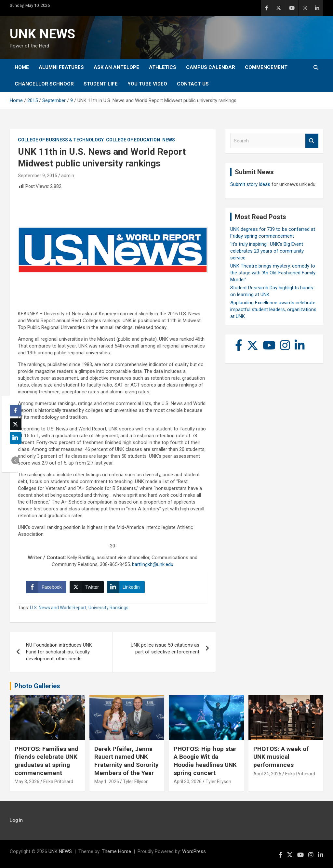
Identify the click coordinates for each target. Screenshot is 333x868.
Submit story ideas (250, 184)
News (169, 140)
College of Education (133, 140)
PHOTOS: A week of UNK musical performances (281, 757)
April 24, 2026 (267, 774)
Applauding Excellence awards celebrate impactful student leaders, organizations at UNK (273, 309)
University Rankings (108, 608)
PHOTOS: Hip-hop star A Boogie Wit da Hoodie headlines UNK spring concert (205, 761)
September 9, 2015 (38, 176)
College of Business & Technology (61, 140)
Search (312, 141)
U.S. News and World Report (58, 608)
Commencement (266, 67)
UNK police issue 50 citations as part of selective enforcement (165, 648)
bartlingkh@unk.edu (153, 564)
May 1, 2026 (107, 782)
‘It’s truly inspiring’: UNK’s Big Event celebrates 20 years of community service (267, 251)
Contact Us (193, 84)
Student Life (101, 84)
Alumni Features (61, 67)
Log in (16, 820)
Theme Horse (116, 851)
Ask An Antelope (116, 67)
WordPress (194, 851)
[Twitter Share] (87, 587)
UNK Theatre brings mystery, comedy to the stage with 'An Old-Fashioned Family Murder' (273, 273)
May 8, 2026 (27, 782)
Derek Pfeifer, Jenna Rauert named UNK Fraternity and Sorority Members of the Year (127, 761)
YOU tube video (147, 84)
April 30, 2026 (188, 782)
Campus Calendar (211, 67)
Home (22, 67)
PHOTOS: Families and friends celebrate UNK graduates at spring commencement (47, 761)
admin (68, 176)
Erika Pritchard (58, 782)
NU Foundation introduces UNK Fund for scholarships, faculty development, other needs (59, 652)
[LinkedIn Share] (126, 587)
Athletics (163, 67)
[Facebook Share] (46, 587)
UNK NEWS (42, 34)
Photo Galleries (37, 686)
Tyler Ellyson (136, 782)
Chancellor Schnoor (44, 84)
